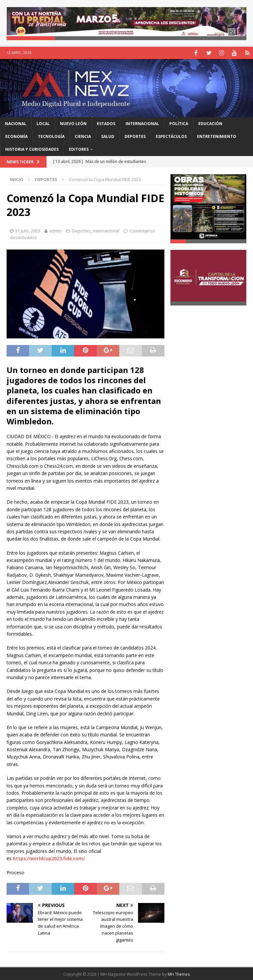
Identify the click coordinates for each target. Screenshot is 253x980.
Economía (16, 136)
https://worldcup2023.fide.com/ (49, 858)
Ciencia (83, 136)
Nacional (16, 123)
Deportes (135, 136)
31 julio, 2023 (28, 230)
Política (179, 123)
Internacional (142, 123)
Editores (79, 149)
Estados (106, 123)
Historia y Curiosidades (32, 149)
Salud (108, 136)
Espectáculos (171, 136)
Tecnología (51, 136)
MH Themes (179, 974)
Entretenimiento (217, 136)
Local (43, 123)
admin (55, 230)
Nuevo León (73, 123)
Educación (210, 123)
